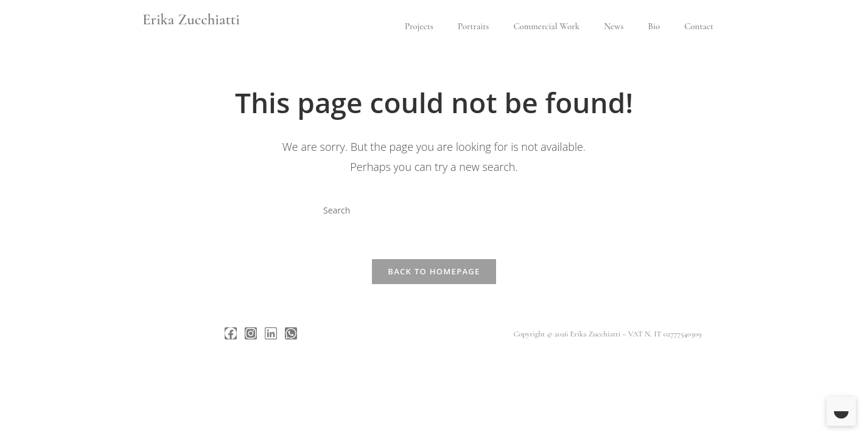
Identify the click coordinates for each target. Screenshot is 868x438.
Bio (654, 26)
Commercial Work (546, 26)
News (614, 26)
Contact (699, 26)
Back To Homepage (434, 271)
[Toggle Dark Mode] (841, 411)
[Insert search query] (434, 210)
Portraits (473, 26)
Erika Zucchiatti (191, 19)
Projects (419, 26)
